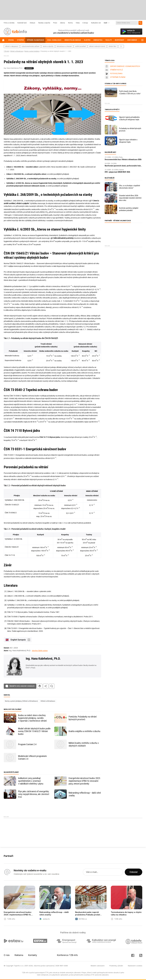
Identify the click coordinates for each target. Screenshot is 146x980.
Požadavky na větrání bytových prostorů (130, 130)
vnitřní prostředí (80, 46)
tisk (40, 686)
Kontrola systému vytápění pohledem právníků (129, 209)
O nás (7, 955)
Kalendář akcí (22, 23)
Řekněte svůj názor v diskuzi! (22, 686)
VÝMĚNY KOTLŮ (116, 70)
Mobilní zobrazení (98, 966)
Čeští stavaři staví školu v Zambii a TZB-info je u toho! (130, 92)
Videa (78, 23)
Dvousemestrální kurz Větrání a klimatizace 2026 (123, 159)
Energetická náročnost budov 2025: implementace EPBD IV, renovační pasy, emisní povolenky (85, 781)
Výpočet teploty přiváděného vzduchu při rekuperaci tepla (129, 118)
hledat (52, 686)
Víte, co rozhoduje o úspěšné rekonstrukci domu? (130, 187)
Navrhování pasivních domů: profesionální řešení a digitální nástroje (124, 166)
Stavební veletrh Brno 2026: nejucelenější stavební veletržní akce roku (130, 198)
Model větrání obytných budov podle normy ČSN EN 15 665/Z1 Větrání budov (34, 731)
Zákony (63, 23)
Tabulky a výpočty (44, 23)
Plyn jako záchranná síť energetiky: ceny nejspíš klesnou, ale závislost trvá (34, 794)
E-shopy (85, 23)
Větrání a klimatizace (17, 51)
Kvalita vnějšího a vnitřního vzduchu (84, 731)
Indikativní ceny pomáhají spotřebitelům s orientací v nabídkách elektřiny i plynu (31, 781)
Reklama (19, 955)
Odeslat (134, 872)
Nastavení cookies (135, 966)
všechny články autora (40, 651)
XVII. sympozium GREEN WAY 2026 (117, 172)
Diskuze (32, 23)
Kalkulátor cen (96, 23)
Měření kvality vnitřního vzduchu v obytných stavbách (84, 744)
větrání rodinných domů (97, 46)
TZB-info (6, 51)
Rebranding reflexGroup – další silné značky (85, 794)
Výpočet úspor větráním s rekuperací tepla (128, 141)
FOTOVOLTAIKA (116, 74)
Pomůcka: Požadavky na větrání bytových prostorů (83, 718)
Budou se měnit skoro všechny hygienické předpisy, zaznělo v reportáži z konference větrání (32, 718)
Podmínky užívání (116, 966)
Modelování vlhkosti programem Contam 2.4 (32, 757)
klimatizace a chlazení (64, 46)
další (121, 46)
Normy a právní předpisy (32, 51)
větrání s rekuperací (12, 46)
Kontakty (33, 955)
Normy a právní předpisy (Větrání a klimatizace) (21, 701)
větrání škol (112, 46)
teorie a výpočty (48, 46)
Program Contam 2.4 (27, 744)
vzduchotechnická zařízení (31, 46)
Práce (55, 23)
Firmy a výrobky (9, 23)
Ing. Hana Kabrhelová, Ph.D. (43, 659)
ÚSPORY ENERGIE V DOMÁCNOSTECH (125, 66)
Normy (70, 23)
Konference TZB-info (67, 955)
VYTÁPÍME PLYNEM (118, 77)
